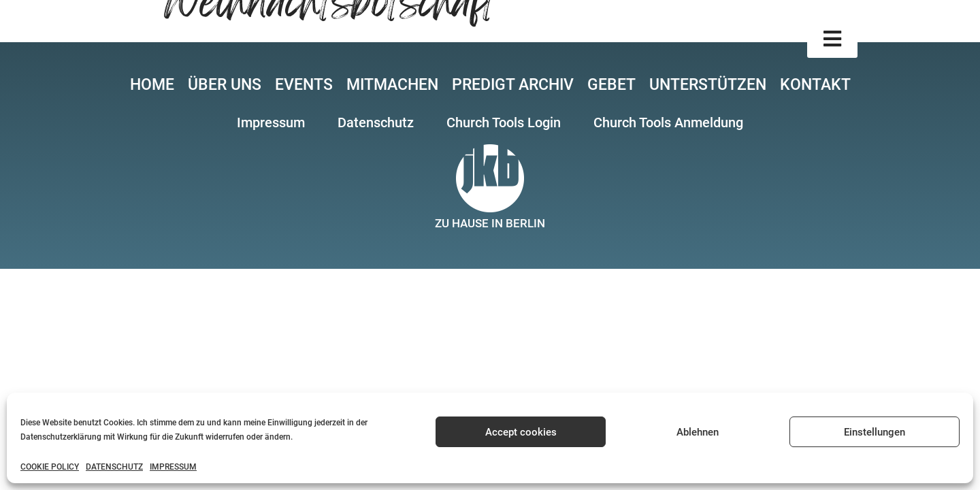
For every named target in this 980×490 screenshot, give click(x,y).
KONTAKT (815, 85)
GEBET (611, 85)
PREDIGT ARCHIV (513, 85)
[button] (832, 39)
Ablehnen (698, 432)
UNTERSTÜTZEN (708, 85)
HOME (152, 85)
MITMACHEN (392, 85)
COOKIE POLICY (50, 467)
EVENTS (304, 85)
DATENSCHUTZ (114, 467)
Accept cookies (521, 432)
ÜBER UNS (225, 85)
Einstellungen (875, 432)
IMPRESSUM (173, 467)
